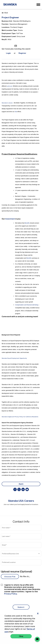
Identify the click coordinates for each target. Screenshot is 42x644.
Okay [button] (21, 636)
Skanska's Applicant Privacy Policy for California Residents (20, 417)
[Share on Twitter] (19, 489)
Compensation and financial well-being (27, 305)
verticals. (10, 86)
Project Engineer (10, 17)
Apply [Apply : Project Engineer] (21, 484)
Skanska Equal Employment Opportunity (14, 358)
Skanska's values (7, 103)
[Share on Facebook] (15, 489)
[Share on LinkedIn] (23, 489)
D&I (16, 112)
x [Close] (38, 613)
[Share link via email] (27, 489)
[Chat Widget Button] (37, 639)
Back (5, 13)
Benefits (27, 223)
